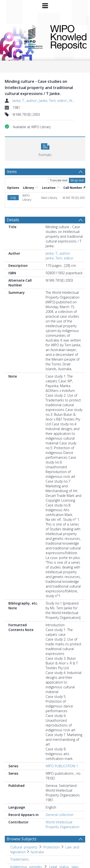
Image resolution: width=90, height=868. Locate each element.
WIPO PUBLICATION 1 (62, 766)
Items (12, 172)
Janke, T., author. (25, 101)
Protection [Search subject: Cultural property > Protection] (51, 847)
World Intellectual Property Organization (63, 824)
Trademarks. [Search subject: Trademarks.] (20, 859)
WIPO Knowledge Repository (64, 37)
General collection (60, 815)
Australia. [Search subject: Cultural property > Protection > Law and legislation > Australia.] (37, 852)
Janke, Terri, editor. (53, 101)
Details (13, 220)
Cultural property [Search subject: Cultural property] (24, 847)
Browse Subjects (22, 839)
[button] (45, 148)
